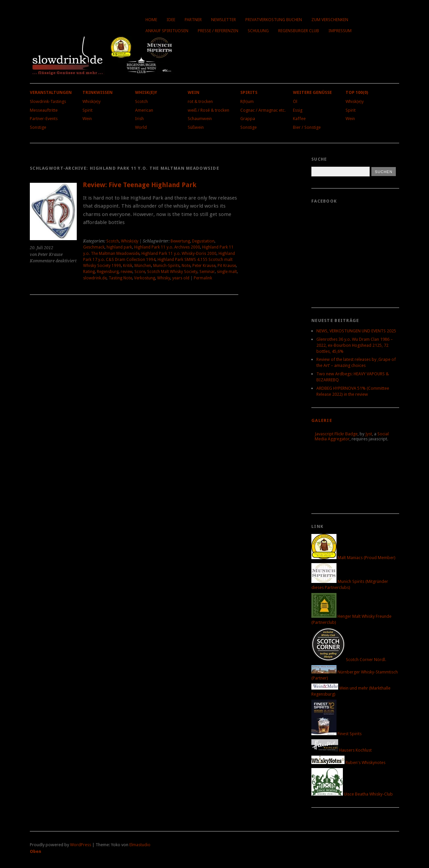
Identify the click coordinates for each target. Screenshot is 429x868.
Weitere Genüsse (312, 92)
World (141, 127)
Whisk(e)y (91, 101)
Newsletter (224, 20)
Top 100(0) (357, 92)
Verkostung (145, 278)
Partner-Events (44, 119)
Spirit (87, 110)
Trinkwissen (98, 92)
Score (140, 272)
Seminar (207, 272)
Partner (193, 20)
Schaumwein (200, 119)
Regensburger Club (299, 31)
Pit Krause (227, 266)
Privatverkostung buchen (274, 20)
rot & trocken (200, 101)
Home (151, 20)
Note (186, 266)
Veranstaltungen (51, 92)
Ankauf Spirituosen (167, 31)
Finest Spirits (336, 734)
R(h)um (247, 101)
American (144, 110)
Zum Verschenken (330, 20)
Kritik (128, 266)
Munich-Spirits (166, 266)
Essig (298, 110)
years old (181, 278)
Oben (36, 851)
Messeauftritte (44, 110)
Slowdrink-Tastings (48, 101)
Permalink (203, 278)
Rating (89, 272)
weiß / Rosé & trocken (208, 110)
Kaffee (299, 119)
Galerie (322, 420)
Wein (87, 119)
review (127, 272)
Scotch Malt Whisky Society (172, 272)
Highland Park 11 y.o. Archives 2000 (167, 247)
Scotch (141, 101)
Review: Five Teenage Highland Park (140, 185)
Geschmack (94, 247)
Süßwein (196, 127)
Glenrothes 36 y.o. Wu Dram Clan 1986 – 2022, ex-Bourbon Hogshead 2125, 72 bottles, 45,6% (355, 345)
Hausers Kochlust (342, 750)
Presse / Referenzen (218, 31)
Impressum (340, 31)
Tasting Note (120, 278)
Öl (295, 101)
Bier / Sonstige (307, 127)
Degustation (203, 241)
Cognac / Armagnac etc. (263, 110)
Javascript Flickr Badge (336, 434)
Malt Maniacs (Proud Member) (353, 558)
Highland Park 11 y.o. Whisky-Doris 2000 (179, 254)
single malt (227, 272)
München (143, 266)
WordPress (81, 845)
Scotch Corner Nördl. (349, 660)
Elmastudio (140, 845)
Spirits (249, 92)
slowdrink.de (95, 278)
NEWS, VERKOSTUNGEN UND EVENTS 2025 (356, 331)
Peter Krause (204, 266)
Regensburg (108, 272)
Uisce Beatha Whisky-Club (352, 794)
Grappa (248, 119)
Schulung (258, 31)
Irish (139, 119)
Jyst (369, 434)
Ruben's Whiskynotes (348, 763)
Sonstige (38, 127)
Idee (171, 20)
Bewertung (180, 241)
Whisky (164, 278)
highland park (119, 247)
